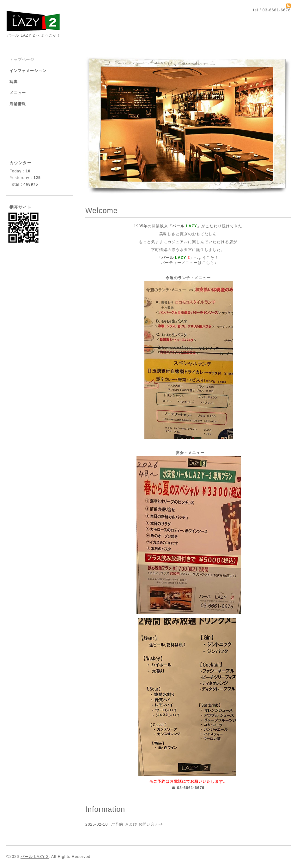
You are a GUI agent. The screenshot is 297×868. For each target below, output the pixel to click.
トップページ (22, 60)
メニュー (18, 93)
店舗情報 (18, 104)
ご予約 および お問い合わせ (137, 824)
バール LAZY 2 (35, 857)
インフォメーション (28, 71)
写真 (14, 82)
